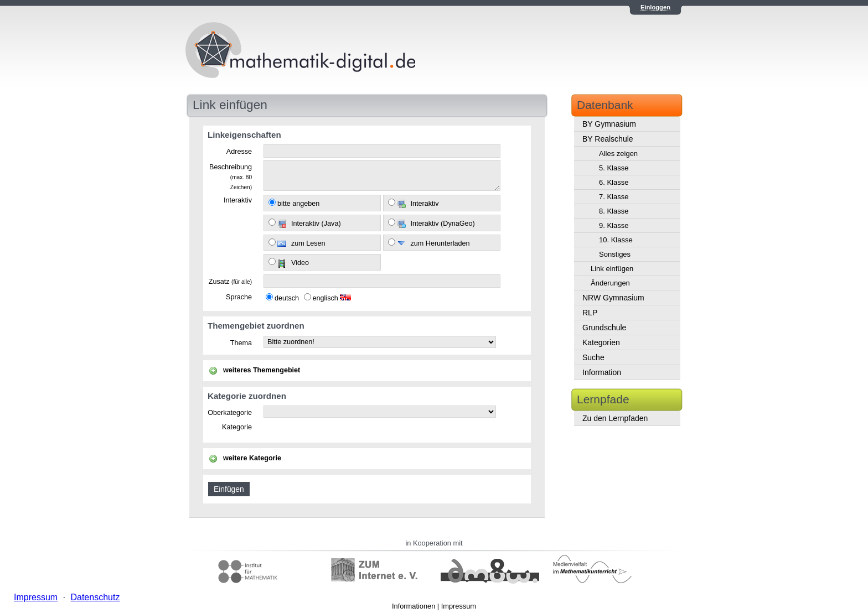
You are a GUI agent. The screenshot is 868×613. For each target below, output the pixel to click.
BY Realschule (608, 139)
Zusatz (230, 282)
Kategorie (237, 427)
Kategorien (601, 342)
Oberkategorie (230, 413)
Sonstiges (615, 254)
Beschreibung (231, 176)
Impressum (459, 606)
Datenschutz (95, 597)
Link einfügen (612, 269)
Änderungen (610, 283)
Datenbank (605, 105)
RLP (590, 313)
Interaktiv (238, 200)
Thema (241, 343)
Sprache (239, 297)
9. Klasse (614, 225)
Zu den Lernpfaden (615, 418)
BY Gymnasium (609, 124)
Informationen (414, 606)
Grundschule (604, 328)
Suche (593, 357)
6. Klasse (614, 182)
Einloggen (655, 7)
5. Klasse (614, 168)
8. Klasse (614, 211)
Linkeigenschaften (244, 135)
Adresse (239, 152)
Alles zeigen (618, 154)
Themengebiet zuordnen (256, 326)
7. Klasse (614, 197)
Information (602, 372)
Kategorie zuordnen (247, 396)
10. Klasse (616, 240)
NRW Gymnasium (613, 298)
